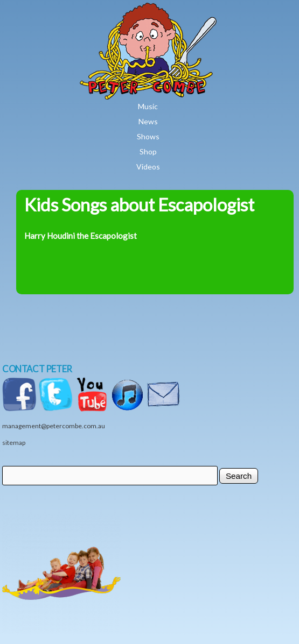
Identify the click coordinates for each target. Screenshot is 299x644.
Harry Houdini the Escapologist (81, 236)
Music (148, 106)
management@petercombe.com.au (54, 426)
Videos (148, 167)
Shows (148, 136)
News (148, 121)
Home (179, 10)
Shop (148, 151)
